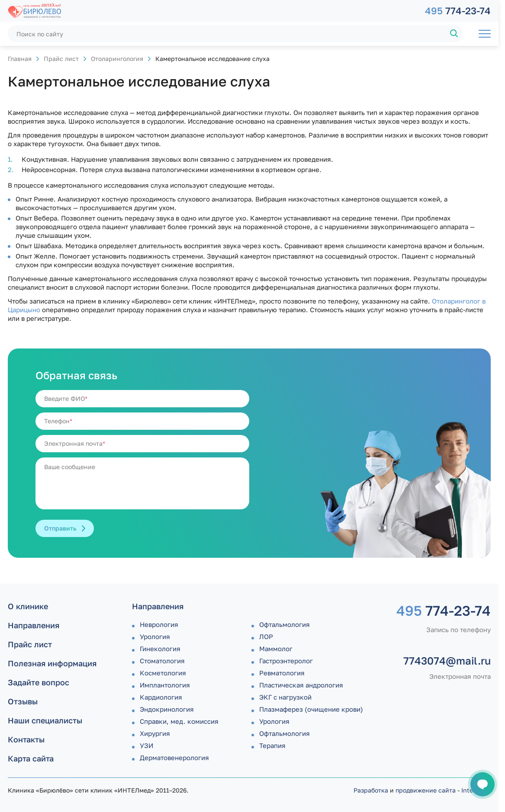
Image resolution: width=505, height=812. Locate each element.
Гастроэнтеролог (286, 661)
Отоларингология (117, 59)
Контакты (26, 739)
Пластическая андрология (301, 685)
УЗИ (146, 745)
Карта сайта (31, 758)
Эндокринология (167, 709)
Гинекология (160, 649)
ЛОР (266, 636)
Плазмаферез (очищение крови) (311, 709)
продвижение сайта (426, 790)
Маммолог (276, 649)
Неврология (159, 624)
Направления (34, 625)
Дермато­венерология (174, 758)
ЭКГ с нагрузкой (285, 697)
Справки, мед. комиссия (179, 721)
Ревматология (282, 673)
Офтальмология (285, 624)
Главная (20, 59)
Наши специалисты (45, 720)
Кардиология (161, 697)
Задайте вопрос (39, 682)
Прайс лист (61, 59)
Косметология (163, 673)
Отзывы (23, 701)
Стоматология (162, 661)
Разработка (371, 790)
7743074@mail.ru (447, 661)
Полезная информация (52, 663)
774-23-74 (458, 11)
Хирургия (155, 733)
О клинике (28, 606)
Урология (155, 636)
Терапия (272, 745)
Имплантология (165, 685)
